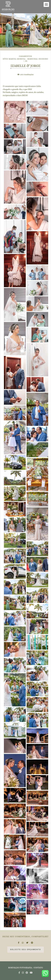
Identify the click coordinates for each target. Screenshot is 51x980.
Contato (38, 968)
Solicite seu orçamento (25, 949)
